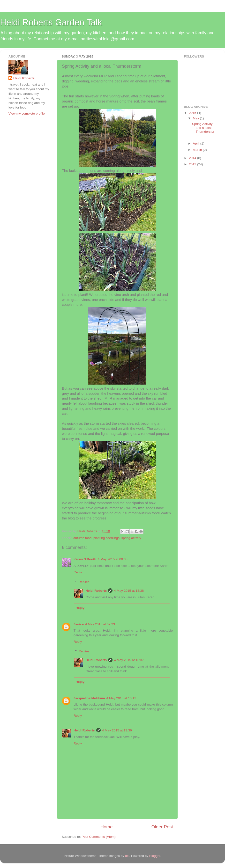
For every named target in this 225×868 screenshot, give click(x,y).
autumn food (82, 538)
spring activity (131, 538)
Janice (79, 624)
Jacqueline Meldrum (89, 698)
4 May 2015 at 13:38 (129, 591)
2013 (193, 164)
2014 (193, 158)
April (197, 143)
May (196, 118)
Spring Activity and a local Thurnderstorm (203, 130)
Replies (84, 582)
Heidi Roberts (96, 591)
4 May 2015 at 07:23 (100, 624)
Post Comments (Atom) (99, 837)
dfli (127, 856)
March (198, 150)
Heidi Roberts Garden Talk (51, 22)
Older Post (162, 827)
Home (106, 827)
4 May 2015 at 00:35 (113, 559)
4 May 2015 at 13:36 (117, 730)
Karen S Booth (85, 559)
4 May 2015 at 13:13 (121, 698)
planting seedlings (106, 538)
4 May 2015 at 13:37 (129, 660)
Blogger (155, 856)
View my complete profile (27, 113)
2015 (193, 113)
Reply (78, 572)
